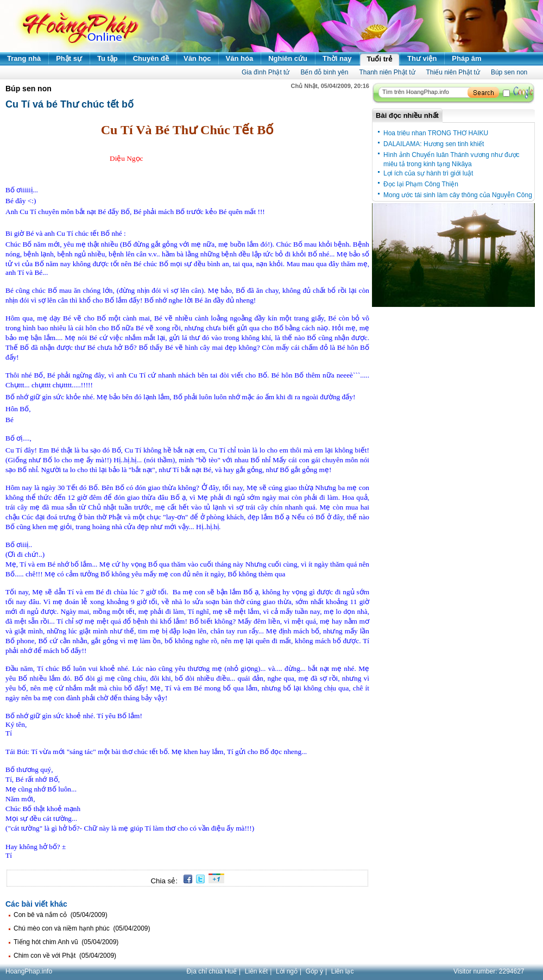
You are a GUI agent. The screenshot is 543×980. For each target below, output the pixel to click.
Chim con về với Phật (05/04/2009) (65, 956)
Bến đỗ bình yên (324, 72)
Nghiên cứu (288, 58)
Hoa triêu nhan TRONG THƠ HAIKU (436, 133)
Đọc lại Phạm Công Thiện (421, 184)
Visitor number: (489, 971)
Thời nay (337, 58)
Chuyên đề (151, 58)
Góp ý (314, 971)
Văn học (197, 58)
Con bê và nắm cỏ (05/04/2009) (61, 915)
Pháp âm (466, 58)
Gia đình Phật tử (266, 72)
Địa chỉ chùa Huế (212, 971)
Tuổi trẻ (380, 59)
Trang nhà (24, 58)
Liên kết (256, 971)
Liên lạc (343, 971)
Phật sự (69, 58)
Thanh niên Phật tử (387, 72)
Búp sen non (509, 72)
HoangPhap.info (29, 971)
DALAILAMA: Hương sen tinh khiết (434, 144)
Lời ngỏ (287, 971)
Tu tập (108, 58)
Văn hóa (240, 58)
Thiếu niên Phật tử (453, 72)
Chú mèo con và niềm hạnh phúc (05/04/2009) (82, 928)
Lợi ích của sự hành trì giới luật (428, 173)
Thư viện (422, 58)
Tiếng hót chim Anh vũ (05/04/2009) (66, 942)
